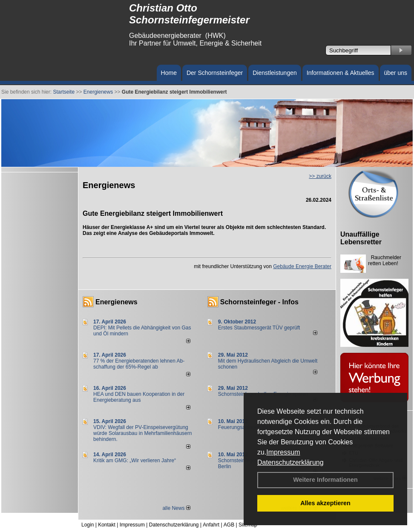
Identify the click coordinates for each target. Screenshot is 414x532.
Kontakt (107, 525)
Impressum (283, 452)
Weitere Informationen (325, 480)
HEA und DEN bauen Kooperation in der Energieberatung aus (139, 397)
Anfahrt (211, 525)
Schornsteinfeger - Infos (259, 302)
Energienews (116, 302)
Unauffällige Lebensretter (361, 238)
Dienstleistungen (275, 73)
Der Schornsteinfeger (215, 73)
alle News (176, 508)
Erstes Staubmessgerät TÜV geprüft (259, 328)
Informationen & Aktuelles (341, 73)
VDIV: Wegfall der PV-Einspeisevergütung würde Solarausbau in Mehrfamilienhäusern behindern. (142, 433)
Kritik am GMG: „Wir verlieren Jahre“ (135, 460)
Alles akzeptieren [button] (325, 503)
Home (169, 73)
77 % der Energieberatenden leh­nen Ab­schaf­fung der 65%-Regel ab (139, 364)
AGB (229, 525)
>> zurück (320, 176)
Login (88, 525)
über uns (396, 73)
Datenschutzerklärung (290, 462)
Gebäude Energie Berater (302, 266)
